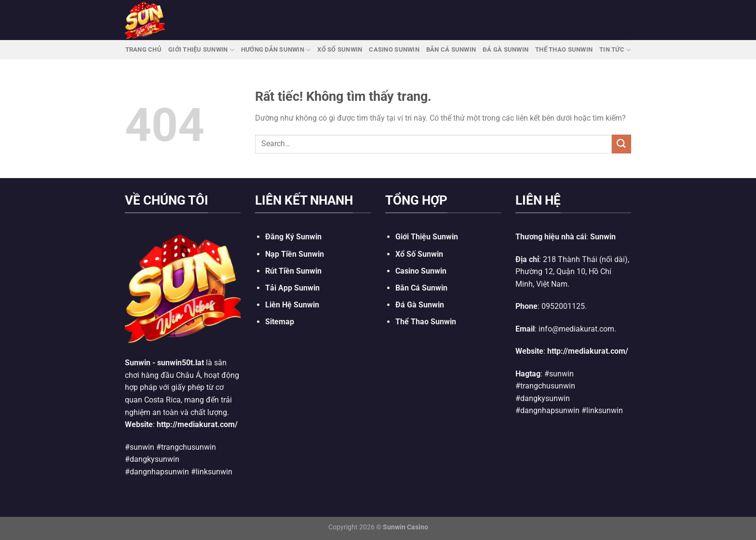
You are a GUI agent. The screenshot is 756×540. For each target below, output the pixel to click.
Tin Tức (615, 50)
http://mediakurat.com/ (197, 424)
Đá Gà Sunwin (506, 49)
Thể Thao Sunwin (564, 49)
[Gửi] (621, 144)
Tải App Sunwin (292, 288)
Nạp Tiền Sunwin (295, 254)
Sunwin (138, 363)
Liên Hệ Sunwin (292, 305)
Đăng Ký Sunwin (293, 237)
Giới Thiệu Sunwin (201, 50)
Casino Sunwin (394, 49)
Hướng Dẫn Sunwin (276, 50)
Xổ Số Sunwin (340, 49)
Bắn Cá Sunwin (451, 49)
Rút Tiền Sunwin (293, 271)
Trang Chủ (143, 49)
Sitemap (280, 322)
